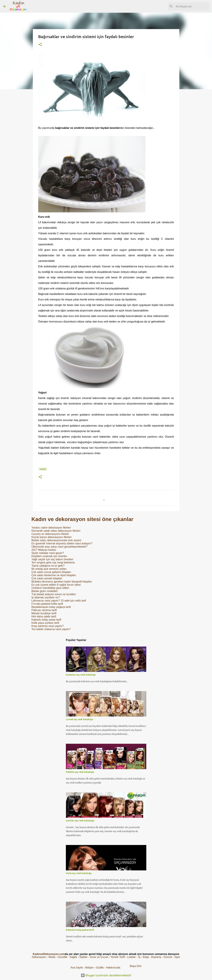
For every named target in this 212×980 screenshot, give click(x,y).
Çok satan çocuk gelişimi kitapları (51, 572)
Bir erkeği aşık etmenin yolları (49, 569)
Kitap (146, 957)
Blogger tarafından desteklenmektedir (106, 975)
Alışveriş (156, 957)
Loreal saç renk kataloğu (79, 719)
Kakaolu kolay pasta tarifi (46, 620)
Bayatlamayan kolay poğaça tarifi (51, 607)
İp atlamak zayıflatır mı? (46, 597)
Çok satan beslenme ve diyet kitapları (54, 575)
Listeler (132, 957)
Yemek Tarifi (118, 957)
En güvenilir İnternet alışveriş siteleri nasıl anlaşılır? (62, 543)
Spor (177, 957)
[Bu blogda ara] (192, 6)
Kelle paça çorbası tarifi (45, 623)
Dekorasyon (39, 957)
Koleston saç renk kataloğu (81, 675)
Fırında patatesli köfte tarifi (47, 604)
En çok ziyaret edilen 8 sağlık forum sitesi (56, 585)
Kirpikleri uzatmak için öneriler (49, 556)
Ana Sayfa (77, 968)
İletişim (89, 968)
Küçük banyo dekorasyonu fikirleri (52, 537)
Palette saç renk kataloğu (80, 772)
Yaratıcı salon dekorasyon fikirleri (51, 528)
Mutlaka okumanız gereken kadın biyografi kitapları (62, 582)
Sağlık (43, 469)
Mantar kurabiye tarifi (44, 613)
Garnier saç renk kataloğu (80, 821)
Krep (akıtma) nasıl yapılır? (48, 626)
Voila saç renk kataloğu (79, 873)
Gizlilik (100, 968)
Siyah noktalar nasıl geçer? (48, 553)
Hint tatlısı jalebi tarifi (44, 616)
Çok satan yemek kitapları (47, 578)
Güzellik (62, 957)
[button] (40, 45)
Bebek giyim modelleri (45, 591)
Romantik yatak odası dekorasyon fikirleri (56, 531)
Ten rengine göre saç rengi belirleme (53, 563)
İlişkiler (84, 957)
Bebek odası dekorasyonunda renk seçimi (56, 540)
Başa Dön (136, 966)
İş (139, 957)
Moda (52, 957)
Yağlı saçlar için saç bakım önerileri (52, 559)
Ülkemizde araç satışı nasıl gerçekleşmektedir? (59, 547)
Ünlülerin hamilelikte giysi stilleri (50, 588)
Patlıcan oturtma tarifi (44, 610)
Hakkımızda (113, 968)
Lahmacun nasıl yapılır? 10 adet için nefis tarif (59, 601)
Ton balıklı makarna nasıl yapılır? (51, 629)
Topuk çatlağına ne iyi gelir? (48, 566)
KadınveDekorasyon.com (49, 954)
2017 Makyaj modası (44, 550)
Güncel (168, 957)
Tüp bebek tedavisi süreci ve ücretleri (54, 594)
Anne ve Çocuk (99, 957)
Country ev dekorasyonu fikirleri (50, 534)
